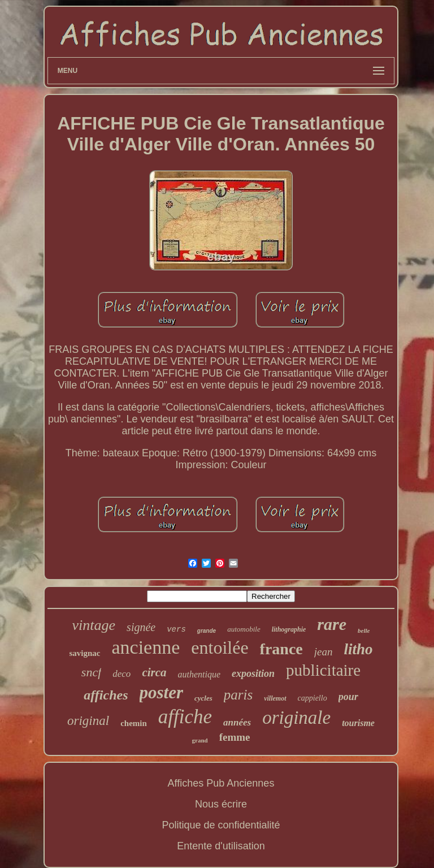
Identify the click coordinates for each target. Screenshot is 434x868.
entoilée (220, 647)
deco (121, 674)
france (281, 649)
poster (162, 692)
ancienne (146, 647)
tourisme (358, 723)
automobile (244, 629)
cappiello (313, 698)
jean (324, 652)
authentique (199, 674)
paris (238, 695)
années (237, 722)
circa (154, 672)
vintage (94, 625)
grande (207, 631)
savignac (84, 653)
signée (141, 627)
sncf (91, 672)
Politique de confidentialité (221, 825)
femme (235, 737)
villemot (275, 698)
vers (176, 629)
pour (348, 697)
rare (332, 624)
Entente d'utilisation (221, 846)
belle (364, 631)
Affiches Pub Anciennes (221, 783)
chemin (134, 723)
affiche (185, 717)
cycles (203, 698)
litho (358, 649)
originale (296, 718)
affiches (106, 695)
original (88, 721)
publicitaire (323, 670)
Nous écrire (221, 804)
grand (200, 740)
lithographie (289, 629)
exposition (253, 673)
